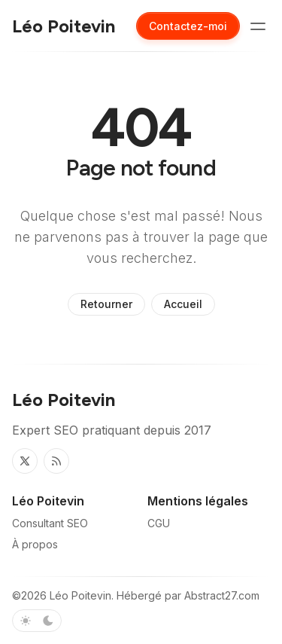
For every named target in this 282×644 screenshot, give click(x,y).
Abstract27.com (222, 595)
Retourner (106, 304)
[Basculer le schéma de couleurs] (37, 621)
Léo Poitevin (80, 595)
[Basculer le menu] (258, 26)
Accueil (183, 304)
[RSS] (56, 461)
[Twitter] (25, 461)
